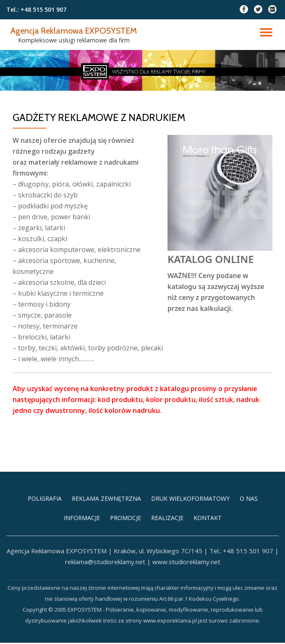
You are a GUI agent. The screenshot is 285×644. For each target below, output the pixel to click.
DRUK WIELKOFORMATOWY (190, 538)
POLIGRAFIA (45, 538)
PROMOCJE (126, 558)
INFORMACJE (82, 558)
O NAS (249, 538)
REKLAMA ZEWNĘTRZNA (106, 538)
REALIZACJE (167, 558)
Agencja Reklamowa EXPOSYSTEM (78, 30)
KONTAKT (208, 558)
